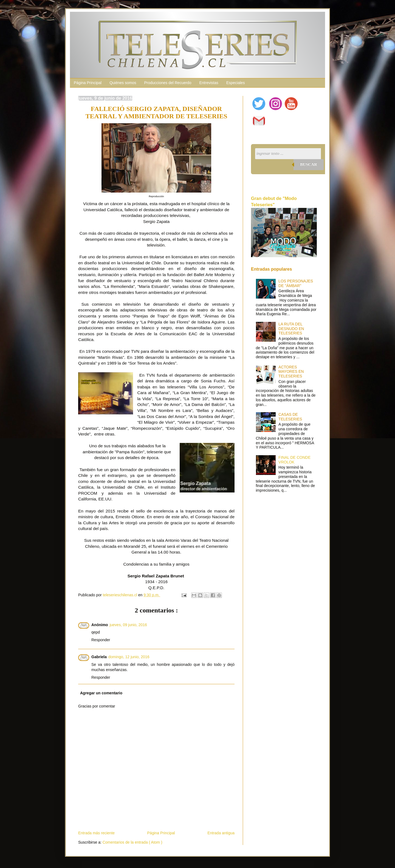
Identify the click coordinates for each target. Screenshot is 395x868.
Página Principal (88, 83)
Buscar (309, 164)
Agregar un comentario (101, 693)
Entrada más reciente (96, 833)
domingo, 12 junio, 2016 (129, 657)
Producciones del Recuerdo (168, 83)
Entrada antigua (221, 833)
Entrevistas (209, 83)
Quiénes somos (123, 83)
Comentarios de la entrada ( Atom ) (132, 842)
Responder (101, 640)
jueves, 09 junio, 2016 (128, 625)
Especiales (236, 83)
